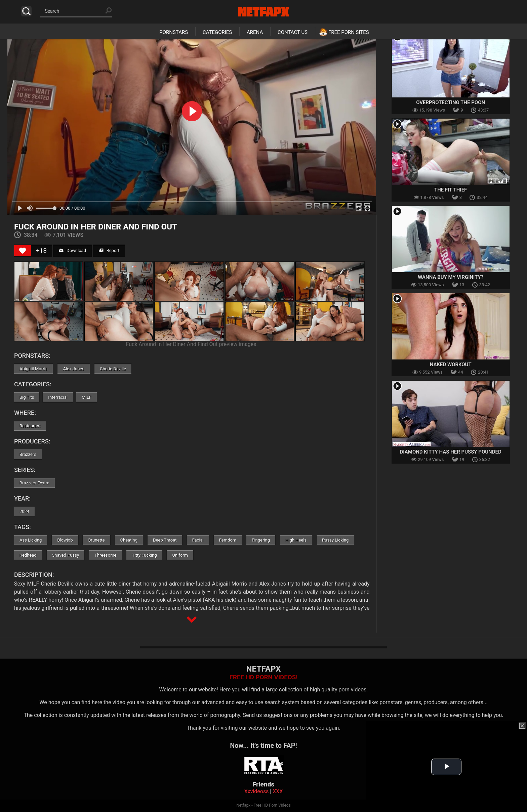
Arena (255, 32)
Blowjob (65, 540)
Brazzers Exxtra (34, 483)
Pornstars (174, 32)
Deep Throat (165, 540)
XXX (278, 791)
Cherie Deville (113, 369)
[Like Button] (23, 251)
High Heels (296, 540)
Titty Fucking (144, 555)
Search (26, 11)
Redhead (28, 555)
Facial (198, 540)
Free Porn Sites (349, 32)
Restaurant (30, 426)
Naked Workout (451, 365)
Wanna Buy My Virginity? (451, 277)
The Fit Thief (451, 190)
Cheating (129, 540)
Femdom (228, 540)
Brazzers (28, 454)
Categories (217, 32)
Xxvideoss (257, 791)
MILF (87, 397)
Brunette (96, 540)
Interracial (58, 397)
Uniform (180, 555)
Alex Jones (74, 369)
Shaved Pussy (66, 555)
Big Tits (27, 397)
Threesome (105, 555)
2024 (24, 511)
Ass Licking (31, 540)
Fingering (261, 540)
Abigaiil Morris (33, 369)
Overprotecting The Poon (451, 102)
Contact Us (293, 32)
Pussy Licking (335, 540)
